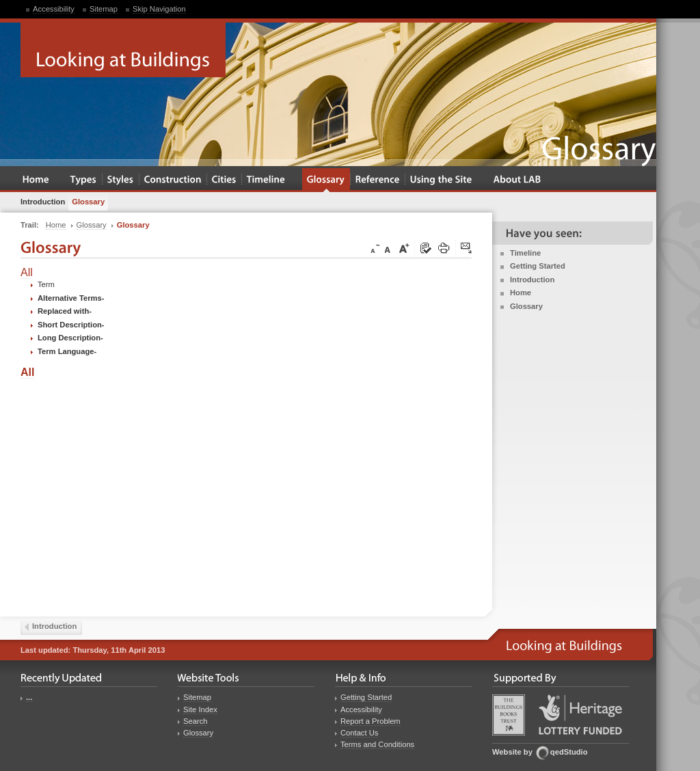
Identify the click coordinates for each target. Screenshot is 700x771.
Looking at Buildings (123, 50)
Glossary (526, 306)
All (27, 272)
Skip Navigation (159, 9)
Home (521, 293)
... (29, 697)
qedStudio (569, 752)
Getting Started (538, 266)
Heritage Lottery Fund (580, 715)
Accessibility (54, 9)
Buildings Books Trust (509, 715)
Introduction (532, 280)
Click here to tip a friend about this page (467, 249)
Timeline (525, 253)
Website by (512, 752)
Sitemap (104, 9)
